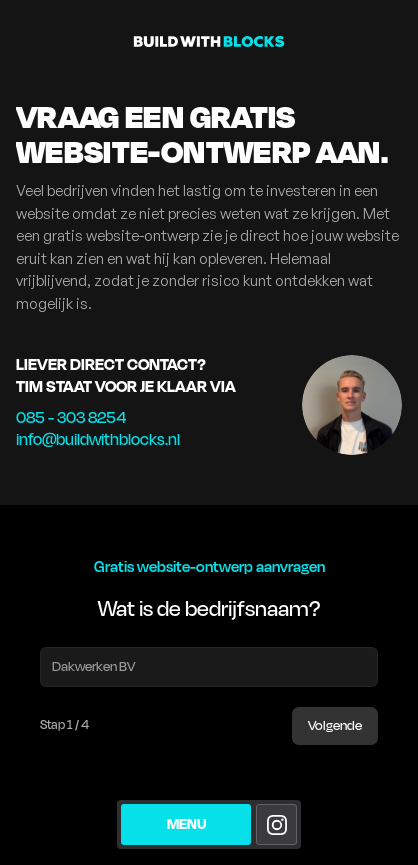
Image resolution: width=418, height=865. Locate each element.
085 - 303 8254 (71, 418)
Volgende (335, 726)
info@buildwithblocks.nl (98, 440)
